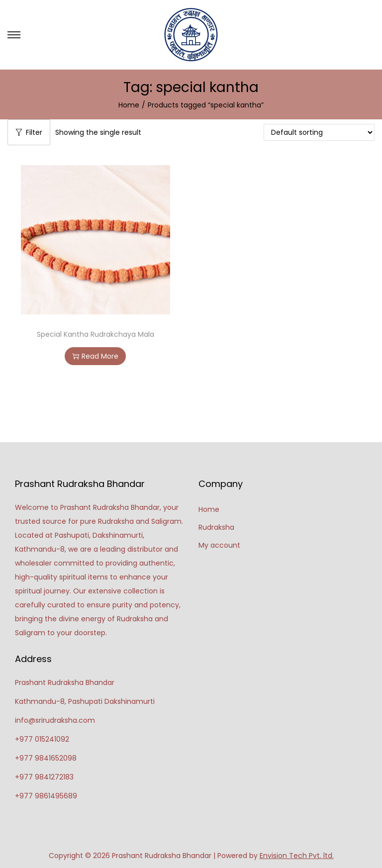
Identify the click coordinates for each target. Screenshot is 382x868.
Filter (29, 132)
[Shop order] (319, 132)
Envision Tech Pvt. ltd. (297, 856)
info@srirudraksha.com (55, 720)
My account (219, 545)
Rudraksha (216, 527)
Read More (95, 356)
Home (129, 105)
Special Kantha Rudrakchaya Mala (95, 334)
